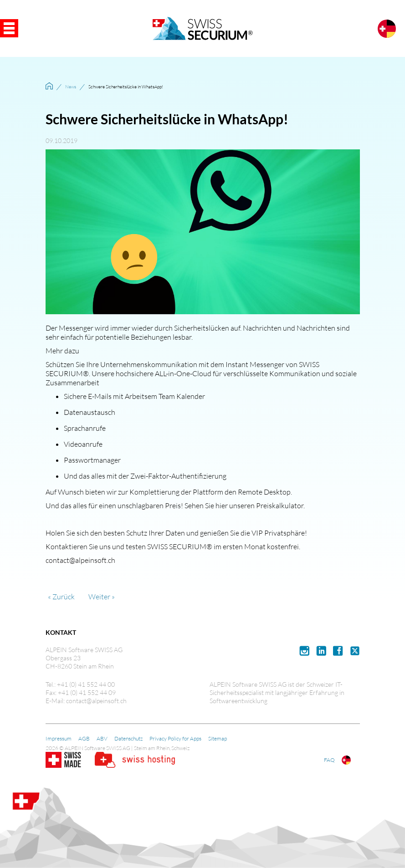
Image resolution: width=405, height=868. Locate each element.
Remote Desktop (264, 492)
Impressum (59, 738)
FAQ (329, 760)
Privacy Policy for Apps (175, 738)
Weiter (99, 597)
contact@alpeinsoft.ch (80, 560)
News (71, 87)
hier (222, 505)
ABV (102, 738)
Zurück (64, 597)
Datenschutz (128, 738)
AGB (84, 738)
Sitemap (218, 738)
